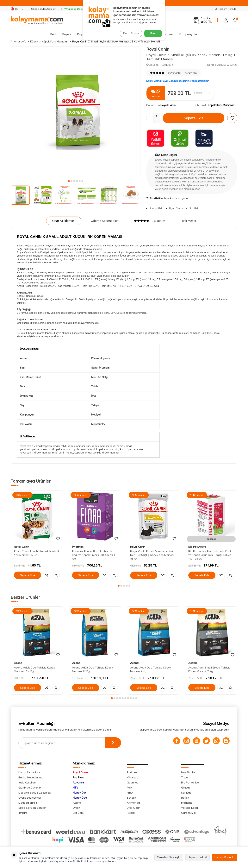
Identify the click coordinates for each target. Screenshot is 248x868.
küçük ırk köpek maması (129, 449)
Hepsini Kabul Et (225, 857)
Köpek (67, 34)
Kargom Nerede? (226, 9)
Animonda (133, 803)
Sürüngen (166, 34)
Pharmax (78, 547)
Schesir (131, 798)
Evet (153, 33)
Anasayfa (19, 41)
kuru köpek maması (97, 446)
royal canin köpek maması (35, 453)
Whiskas (132, 777)
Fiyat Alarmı (175, 208)
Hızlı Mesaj (188, 221)
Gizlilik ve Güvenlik (30, 788)
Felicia (131, 813)
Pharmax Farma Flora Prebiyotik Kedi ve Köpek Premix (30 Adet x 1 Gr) (94, 555)
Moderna (187, 803)
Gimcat (186, 788)
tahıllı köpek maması (73, 446)
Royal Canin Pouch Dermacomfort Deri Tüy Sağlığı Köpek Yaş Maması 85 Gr (152, 555)
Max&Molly (188, 772)
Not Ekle (193, 208)
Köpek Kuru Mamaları (55, 41)
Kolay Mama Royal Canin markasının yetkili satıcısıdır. (178, 81)
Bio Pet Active (197, 547)
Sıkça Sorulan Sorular (43, 9)
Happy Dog (80, 798)
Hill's (75, 788)
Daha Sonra (131, 33)
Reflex (185, 798)
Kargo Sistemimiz (29, 772)
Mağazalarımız (28, 803)
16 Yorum (150, 221)
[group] (76, 111)
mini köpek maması (59, 449)
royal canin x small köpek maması (40, 446)
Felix (130, 788)
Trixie (184, 777)
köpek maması (83, 453)
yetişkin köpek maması (33, 449)
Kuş (80, 34)
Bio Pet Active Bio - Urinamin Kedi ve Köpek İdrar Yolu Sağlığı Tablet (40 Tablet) (210, 555)
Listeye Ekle (155, 208)
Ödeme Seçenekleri (105, 221)
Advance (78, 782)
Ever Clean (134, 808)
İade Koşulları (27, 782)
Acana (18, 663)
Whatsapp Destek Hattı (76, 9)
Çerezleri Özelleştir (169, 857)
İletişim (23, 813)
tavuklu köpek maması (106, 453)
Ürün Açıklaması (64, 221)
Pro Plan (78, 777)
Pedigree (133, 772)
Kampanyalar (188, 34)
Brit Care (78, 813)
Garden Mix (188, 813)
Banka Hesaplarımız (31, 777)
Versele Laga (189, 808)
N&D (130, 793)
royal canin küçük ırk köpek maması (93, 449)
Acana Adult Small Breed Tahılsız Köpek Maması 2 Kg (209, 669)
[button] (69, 181)
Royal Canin (158, 49)
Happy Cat (79, 793)
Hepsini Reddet (198, 857)
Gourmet (132, 782)
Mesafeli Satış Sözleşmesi (35, 793)
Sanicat (186, 793)
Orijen (76, 808)
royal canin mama (63, 453)
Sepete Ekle (194, 118)
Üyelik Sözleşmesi (30, 798)
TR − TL (18, 9)
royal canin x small (121, 446)
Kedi (53, 34)
